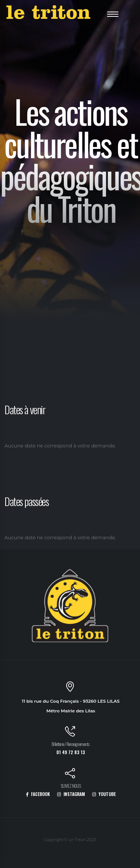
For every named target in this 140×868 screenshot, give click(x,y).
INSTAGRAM (71, 794)
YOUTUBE (104, 794)
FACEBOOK (38, 794)
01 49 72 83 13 (71, 752)
